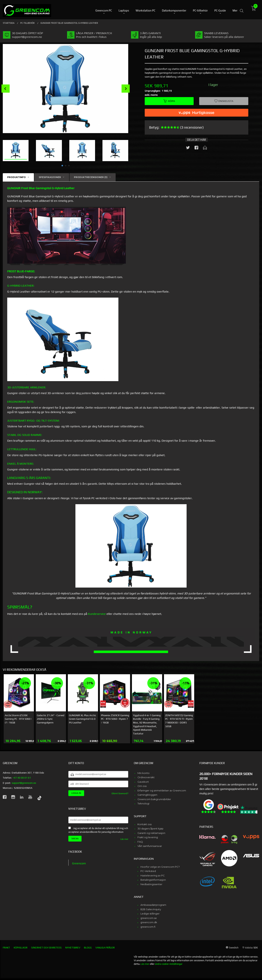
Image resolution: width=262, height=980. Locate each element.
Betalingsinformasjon (153, 880)
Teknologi (143, 803)
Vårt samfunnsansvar (150, 846)
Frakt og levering (148, 837)
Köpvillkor (21, 948)
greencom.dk (149, 922)
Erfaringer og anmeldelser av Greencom (162, 790)
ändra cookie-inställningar (169, 964)
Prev (6, 89)
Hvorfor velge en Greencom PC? (160, 867)
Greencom (79, 863)
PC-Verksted (148, 871)
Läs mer (124, 839)
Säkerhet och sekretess (46, 948)
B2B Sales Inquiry (151, 909)
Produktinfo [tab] (16, 177)
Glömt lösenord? (120, 793)
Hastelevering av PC (153, 875)
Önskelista (224, 101)
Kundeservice (97, 614)
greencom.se (149, 918)
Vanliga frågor (105, 948)
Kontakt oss (145, 824)
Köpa (169, 101)
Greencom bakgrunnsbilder (154, 799)
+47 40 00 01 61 (22, 778)
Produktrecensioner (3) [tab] (91, 177)
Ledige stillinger (150, 914)
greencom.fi (148, 927)
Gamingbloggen (147, 795)
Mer (235, 9)
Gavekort (143, 782)
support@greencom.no (24, 783)
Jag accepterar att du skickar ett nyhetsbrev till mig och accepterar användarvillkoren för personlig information (98, 830)
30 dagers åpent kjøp (150, 829)
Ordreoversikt (146, 777)
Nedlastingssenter (151, 884)
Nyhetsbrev (73, 948)
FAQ (140, 842)
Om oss (142, 786)
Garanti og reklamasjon (151, 833)
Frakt (6, 948)
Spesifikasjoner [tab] (50, 177)
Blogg (88, 948)
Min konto (144, 773)
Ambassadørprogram (153, 905)
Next (126, 89)
